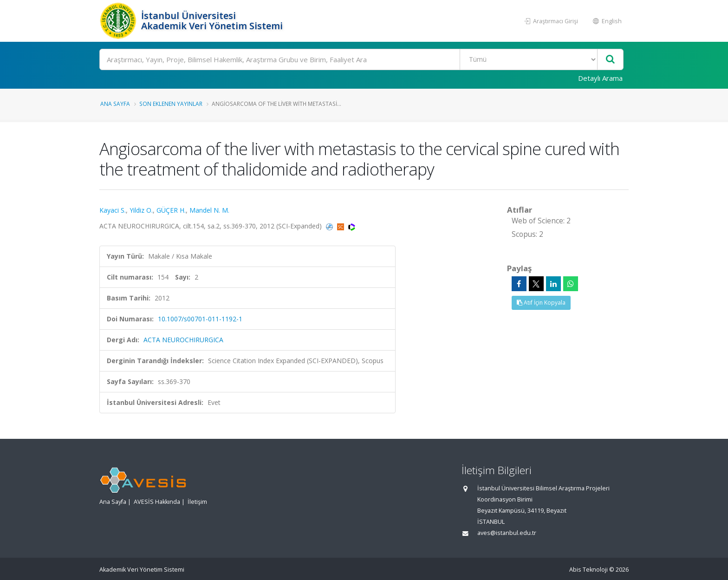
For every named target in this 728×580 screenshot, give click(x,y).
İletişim (197, 502)
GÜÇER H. (171, 210)
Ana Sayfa (115, 104)
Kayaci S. (113, 210)
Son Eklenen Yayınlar (171, 104)
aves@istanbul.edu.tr (507, 533)
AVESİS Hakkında (157, 502)
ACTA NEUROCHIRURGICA (183, 340)
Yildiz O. (141, 210)
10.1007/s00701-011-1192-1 (200, 319)
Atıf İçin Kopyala (541, 303)
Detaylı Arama (600, 78)
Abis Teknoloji (588, 570)
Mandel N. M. (209, 210)
